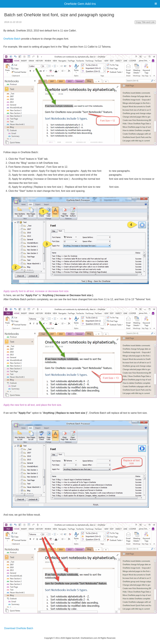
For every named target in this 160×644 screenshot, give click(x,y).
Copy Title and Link (145, 22)
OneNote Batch (12, 39)
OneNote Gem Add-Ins (80, 4)
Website (80, 634)
